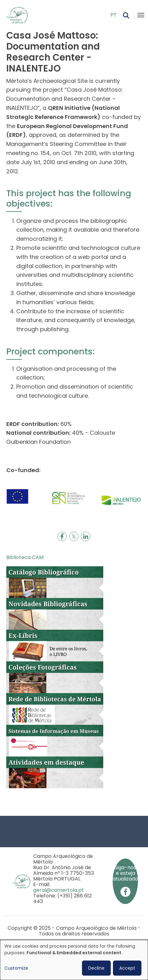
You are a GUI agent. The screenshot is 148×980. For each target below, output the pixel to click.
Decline (96, 968)
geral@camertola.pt (59, 890)
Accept (127, 968)
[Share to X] (74, 536)
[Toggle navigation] (141, 15)
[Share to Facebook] (62, 536)
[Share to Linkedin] (86, 536)
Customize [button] (16, 968)
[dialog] (74, 960)
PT (114, 15)
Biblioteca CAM (25, 557)
